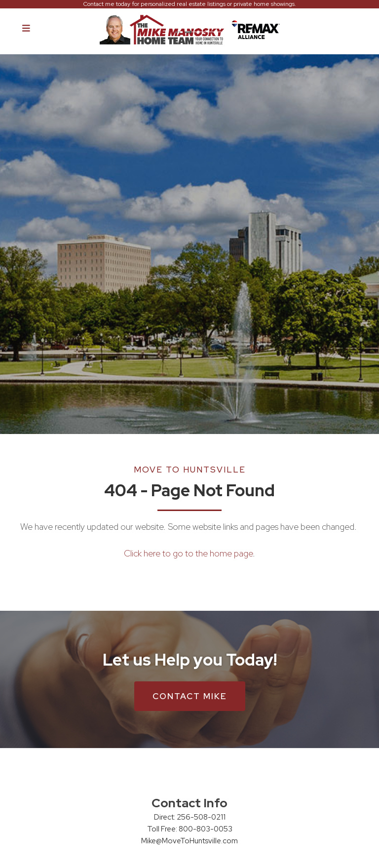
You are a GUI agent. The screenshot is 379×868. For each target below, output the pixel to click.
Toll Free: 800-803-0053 (190, 829)
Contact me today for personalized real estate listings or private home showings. (190, 4)
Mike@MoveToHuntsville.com (189, 841)
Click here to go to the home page (188, 553)
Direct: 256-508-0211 (190, 817)
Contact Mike (190, 696)
